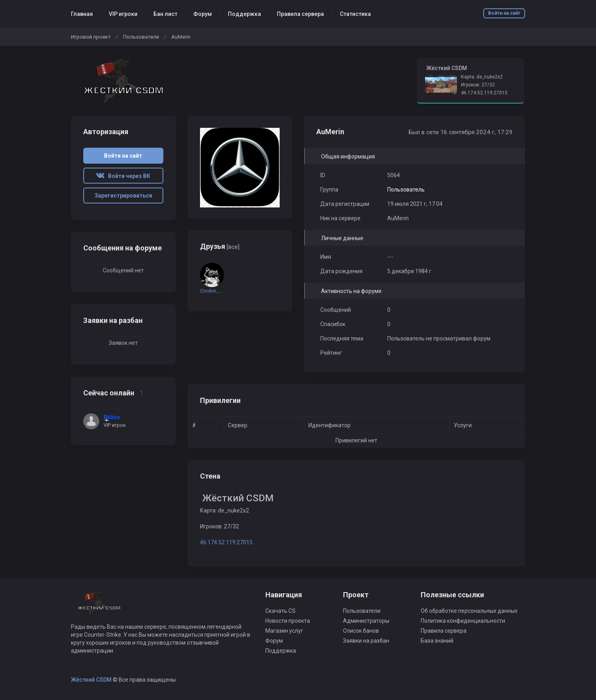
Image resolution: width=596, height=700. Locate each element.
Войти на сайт (504, 13)
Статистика (355, 14)
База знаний (437, 641)
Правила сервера (300, 14)
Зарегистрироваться (123, 196)
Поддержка (244, 14)
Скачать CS (280, 611)
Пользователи (141, 37)
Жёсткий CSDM (91, 680)
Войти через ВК (123, 176)
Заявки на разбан (366, 641)
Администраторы (366, 621)
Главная (82, 14)
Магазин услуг (284, 631)
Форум (203, 14)
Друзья (220, 246)
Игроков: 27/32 (478, 85)
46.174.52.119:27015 (484, 93)
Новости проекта (288, 621)
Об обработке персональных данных (469, 611)
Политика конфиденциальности (463, 621)
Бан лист (165, 14)
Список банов (361, 631)
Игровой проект (91, 37)
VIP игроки (123, 14)
